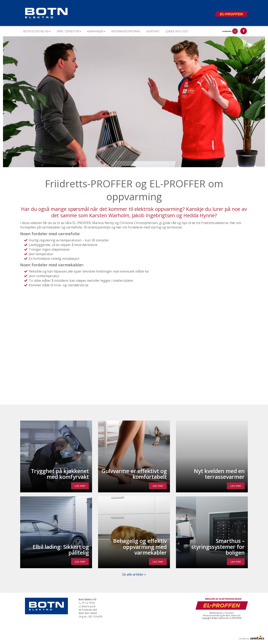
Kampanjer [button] (96, 31)
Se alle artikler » (134, 574)
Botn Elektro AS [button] (37, 31)
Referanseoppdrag (126, 31)
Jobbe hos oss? (177, 31)
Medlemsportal (216, 613)
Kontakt (153, 31)
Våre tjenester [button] (69, 31)
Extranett (229, 613)
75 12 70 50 (88, 603)
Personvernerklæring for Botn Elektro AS (222, 615)
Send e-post (88, 606)
